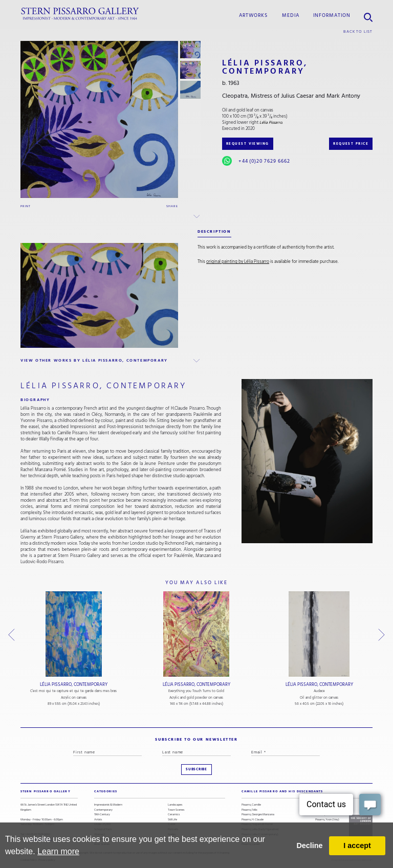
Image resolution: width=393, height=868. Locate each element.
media (291, 15)
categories (106, 792)
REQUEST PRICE (351, 144)
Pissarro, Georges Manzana (258, 815)
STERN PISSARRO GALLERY (46, 792)
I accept (357, 845)
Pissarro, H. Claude (253, 820)
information (332, 15)
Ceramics (174, 815)
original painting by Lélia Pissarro (238, 261)
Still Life (172, 820)
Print (26, 206)
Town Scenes (176, 810)
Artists (98, 820)
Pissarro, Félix (249, 810)
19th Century (102, 815)
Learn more (58, 851)
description (214, 231)
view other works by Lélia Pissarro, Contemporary (94, 360)
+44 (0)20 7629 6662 (264, 161)
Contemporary (103, 810)
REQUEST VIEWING (248, 144)
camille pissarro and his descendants (282, 792)
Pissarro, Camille (251, 805)
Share (172, 206)
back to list (358, 31)
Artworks (253, 15)
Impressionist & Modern (108, 805)
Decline (309, 845)
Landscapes (175, 805)
